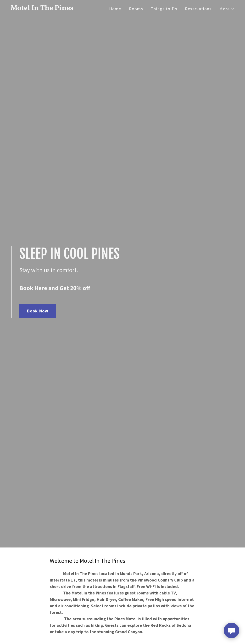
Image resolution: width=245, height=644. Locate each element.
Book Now (38, 311)
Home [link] (115, 9)
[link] (50, 8)
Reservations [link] (198, 9)
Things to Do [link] (164, 9)
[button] (227, 9)
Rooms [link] (136, 9)
